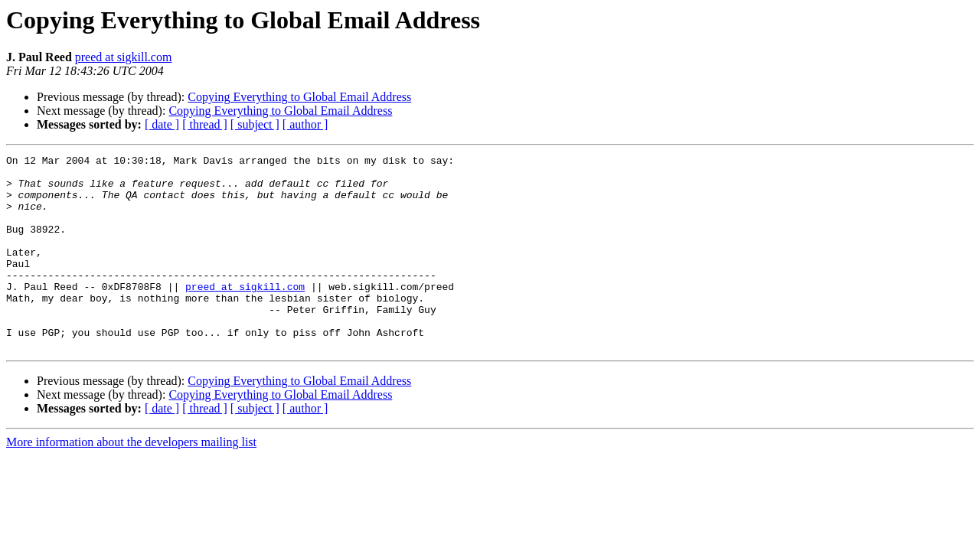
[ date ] (162, 124)
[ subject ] (255, 124)
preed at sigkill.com (124, 57)
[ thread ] (205, 124)
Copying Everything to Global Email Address (299, 97)
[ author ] (305, 124)
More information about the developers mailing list (131, 481)
